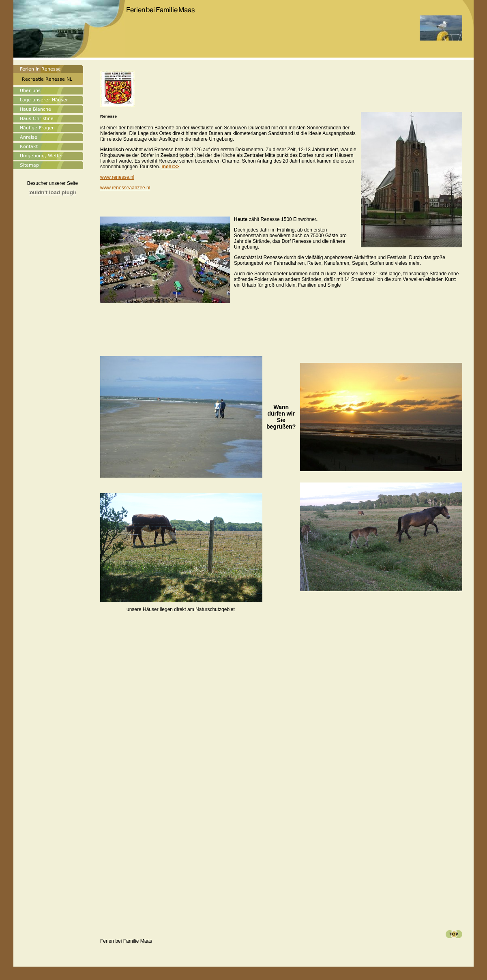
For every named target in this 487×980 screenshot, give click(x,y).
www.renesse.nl (117, 177)
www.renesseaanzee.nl (125, 188)
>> (170, 167)
